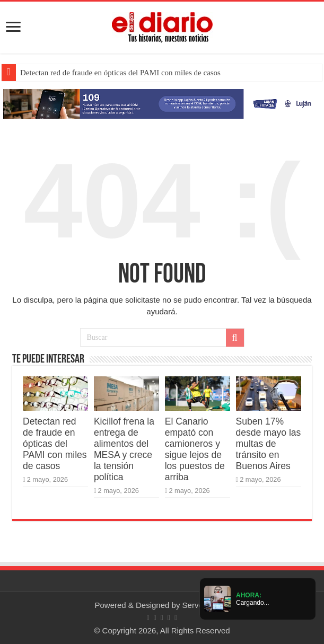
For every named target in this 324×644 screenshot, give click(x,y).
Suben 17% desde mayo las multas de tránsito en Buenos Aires (269, 444)
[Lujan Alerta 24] (162, 103)
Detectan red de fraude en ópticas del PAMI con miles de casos (120, 73)
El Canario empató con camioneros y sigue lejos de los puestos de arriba (195, 449)
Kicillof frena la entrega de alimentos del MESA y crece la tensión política (124, 449)
